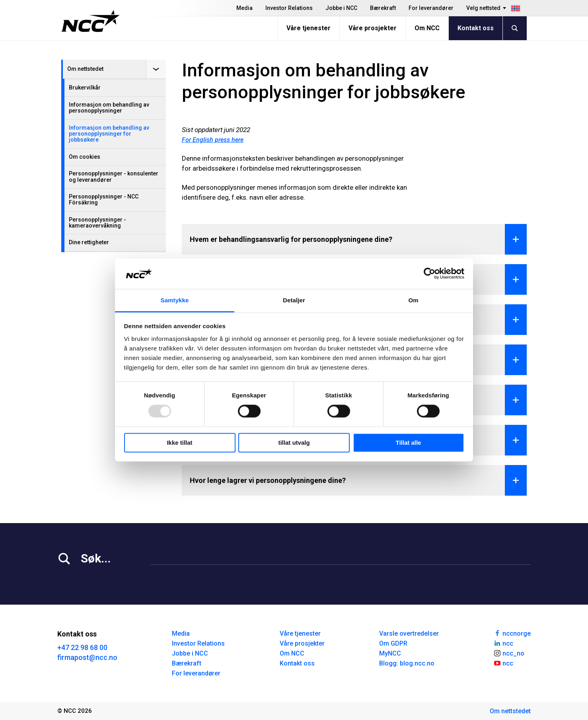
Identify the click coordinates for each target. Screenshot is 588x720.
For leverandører (431, 8)
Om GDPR (393, 643)
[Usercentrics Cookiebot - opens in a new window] (429, 274)
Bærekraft (383, 8)
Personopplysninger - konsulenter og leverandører (114, 176)
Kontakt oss (476, 28)
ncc (503, 643)
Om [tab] (413, 300)
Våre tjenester (309, 28)
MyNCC (390, 653)
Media (244, 8)
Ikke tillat (179, 443)
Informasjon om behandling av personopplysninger (109, 108)
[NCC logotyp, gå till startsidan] (91, 21)
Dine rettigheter (89, 242)
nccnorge (512, 633)
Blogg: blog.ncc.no (407, 663)
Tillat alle (409, 443)
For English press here (213, 140)
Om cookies (85, 157)
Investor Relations (289, 8)
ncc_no (509, 653)
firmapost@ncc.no (87, 657)
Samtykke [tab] (175, 300)
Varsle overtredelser (409, 633)
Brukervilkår (85, 88)
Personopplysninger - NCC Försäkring (104, 199)
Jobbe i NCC (341, 8)
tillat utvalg (294, 443)
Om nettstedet (85, 69)
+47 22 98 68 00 (82, 647)
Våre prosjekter (373, 28)
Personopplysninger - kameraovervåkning (97, 223)
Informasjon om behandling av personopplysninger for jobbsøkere (109, 134)
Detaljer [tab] (294, 300)
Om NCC (427, 28)
